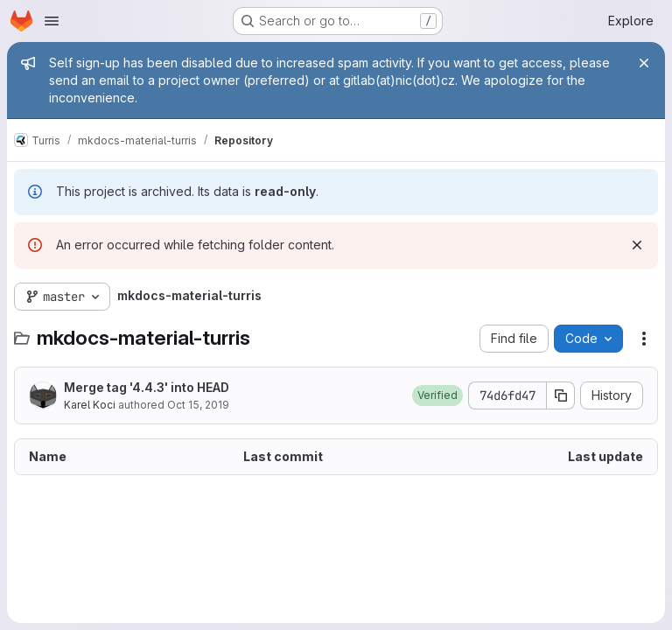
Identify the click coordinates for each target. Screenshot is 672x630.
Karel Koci (90, 405)
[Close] (644, 63)
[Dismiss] (637, 245)
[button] (437, 395)
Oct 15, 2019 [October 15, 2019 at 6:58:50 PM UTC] (198, 405)
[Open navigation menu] (52, 21)
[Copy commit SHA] (561, 395)
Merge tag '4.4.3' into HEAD (147, 387)
